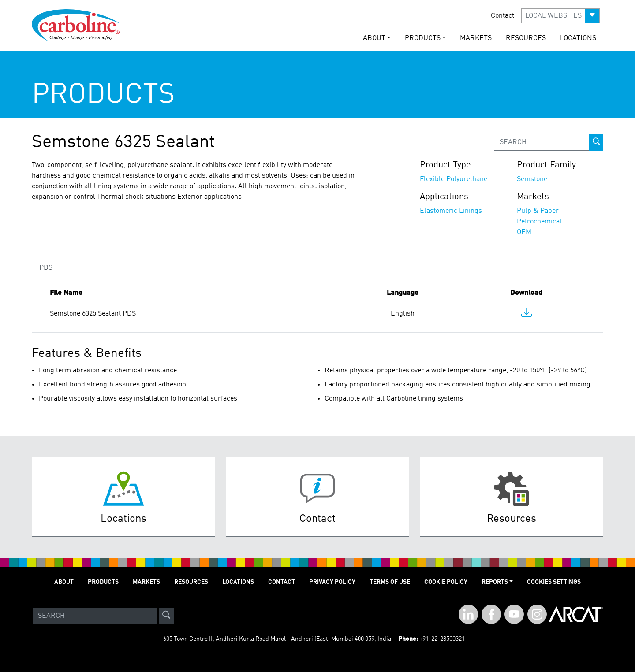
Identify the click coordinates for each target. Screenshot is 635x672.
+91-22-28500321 (442, 639)
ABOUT (64, 582)
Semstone (532, 179)
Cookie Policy (446, 582)
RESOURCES (526, 38)
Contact (502, 16)
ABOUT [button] (374, 38)
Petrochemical (539, 222)
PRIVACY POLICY (332, 582)
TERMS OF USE (390, 582)
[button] (560, 16)
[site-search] (166, 616)
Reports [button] (495, 582)
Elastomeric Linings (451, 211)
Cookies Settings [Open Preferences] (554, 582)
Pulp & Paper (538, 211)
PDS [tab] (46, 268)
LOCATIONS (578, 38)
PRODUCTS (103, 582)
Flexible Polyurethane (454, 179)
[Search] (95, 616)
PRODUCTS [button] (423, 38)
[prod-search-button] (596, 142)
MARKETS (476, 38)
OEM (524, 232)
